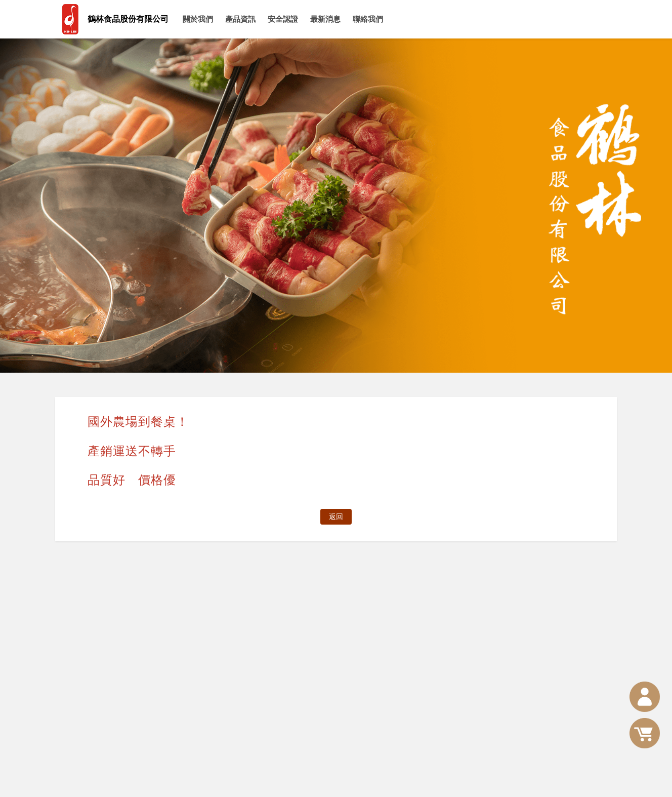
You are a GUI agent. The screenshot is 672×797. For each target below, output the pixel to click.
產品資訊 (240, 19)
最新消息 (325, 19)
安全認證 (283, 19)
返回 (336, 516)
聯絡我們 (368, 19)
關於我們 (198, 19)
